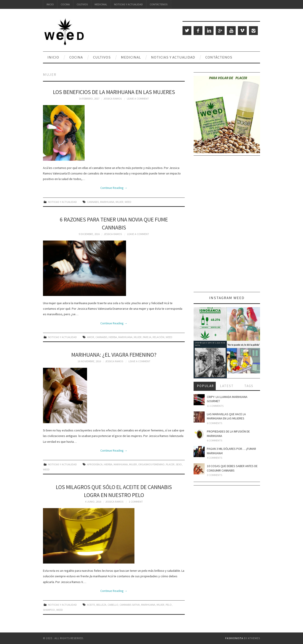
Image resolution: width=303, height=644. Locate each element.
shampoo (49, 610)
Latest (227, 386)
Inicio (50, 4)
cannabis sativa (130, 605)
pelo (169, 605)
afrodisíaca (95, 464)
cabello (113, 605)
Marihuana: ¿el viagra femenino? (114, 355)
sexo (179, 464)
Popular (205, 386)
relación (158, 337)
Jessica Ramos (113, 99)
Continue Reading (114, 188)
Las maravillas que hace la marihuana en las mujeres (226, 416)
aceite (91, 605)
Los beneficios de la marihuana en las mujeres (114, 92)
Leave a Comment (138, 99)
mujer (119, 202)
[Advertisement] (227, 225)
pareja (147, 337)
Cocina (65, 4)
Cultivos (82, 4)
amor (91, 337)
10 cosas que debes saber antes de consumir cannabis (232, 468)
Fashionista (234, 638)
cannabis (93, 202)
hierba (113, 337)
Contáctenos (159, 4)
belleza (101, 605)
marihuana (107, 202)
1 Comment (136, 502)
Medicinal (101, 4)
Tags (249, 386)
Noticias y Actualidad (128, 4)
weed (128, 202)
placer (170, 464)
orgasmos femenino (151, 464)
